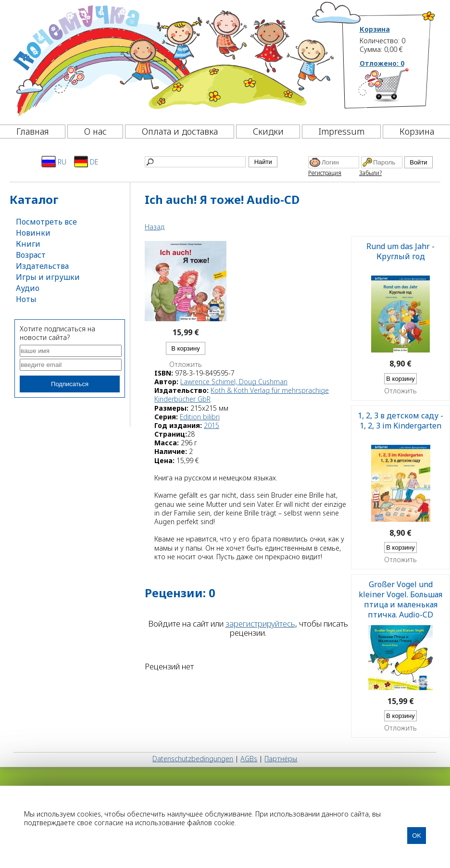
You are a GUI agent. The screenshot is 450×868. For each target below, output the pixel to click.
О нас (95, 131)
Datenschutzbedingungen (193, 759)
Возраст (31, 255)
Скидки (268, 131)
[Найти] (195, 162)
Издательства (42, 266)
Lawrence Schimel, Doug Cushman (234, 382)
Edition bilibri (200, 417)
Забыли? (370, 173)
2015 (212, 425)
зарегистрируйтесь (260, 623)
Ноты (26, 299)
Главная (33, 131)
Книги (28, 244)
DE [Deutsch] (86, 162)
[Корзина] (398, 89)
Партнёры (281, 759)
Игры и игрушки (48, 277)
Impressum (342, 131)
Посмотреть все (46, 222)
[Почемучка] (172, 60)
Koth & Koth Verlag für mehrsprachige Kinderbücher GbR (242, 395)
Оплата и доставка (180, 131)
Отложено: (382, 63)
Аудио (28, 288)
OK (417, 836)
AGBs (249, 759)
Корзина (375, 29)
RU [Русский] (54, 162)
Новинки (33, 233)
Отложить (186, 365)
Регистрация (325, 173)
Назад (155, 227)
